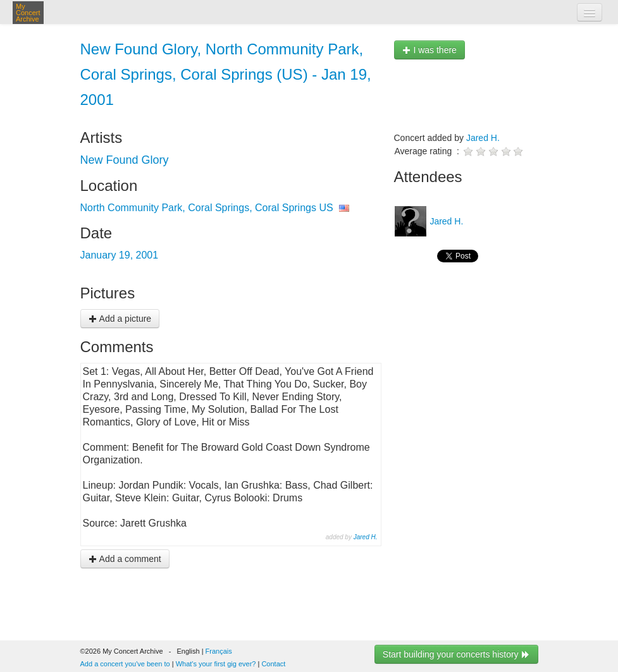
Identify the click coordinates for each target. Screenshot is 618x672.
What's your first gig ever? (216, 664)
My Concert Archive (28, 13)
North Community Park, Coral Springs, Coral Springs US (207, 208)
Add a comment (125, 559)
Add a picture (120, 319)
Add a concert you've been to (125, 664)
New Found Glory (125, 160)
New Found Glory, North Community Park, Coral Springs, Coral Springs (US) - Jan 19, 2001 (226, 74)
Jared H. (366, 537)
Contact (273, 664)
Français (219, 651)
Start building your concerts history (456, 654)
